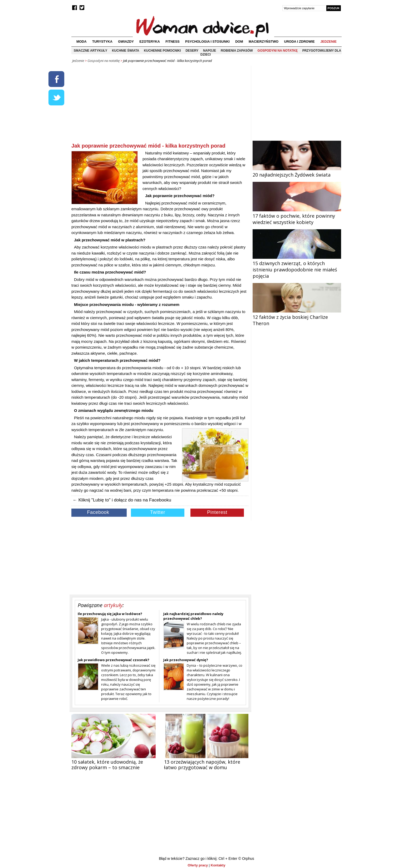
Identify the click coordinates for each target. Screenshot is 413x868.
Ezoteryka (150, 42)
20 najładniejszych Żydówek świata (297, 172)
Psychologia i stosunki (207, 42)
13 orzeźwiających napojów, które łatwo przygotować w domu (202, 765)
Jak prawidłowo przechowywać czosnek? (114, 660)
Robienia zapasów (237, 51)
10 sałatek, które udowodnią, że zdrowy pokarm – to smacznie (107, 765)
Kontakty (218, 865)
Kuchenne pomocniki (162, 51)
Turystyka (102, 42)
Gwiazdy (126, 42)
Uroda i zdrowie (299, 42)
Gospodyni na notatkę (278, 51)
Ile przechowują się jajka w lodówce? (110, 614)
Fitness (172, 42)
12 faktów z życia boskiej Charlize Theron (297, 317)
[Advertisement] (160, 105)
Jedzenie (328, 42)
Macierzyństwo (264, 42)
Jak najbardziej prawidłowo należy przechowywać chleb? (193, 616)
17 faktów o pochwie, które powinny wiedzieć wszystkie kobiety (297, 216)
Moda (82, 42)
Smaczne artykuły (91, 51)
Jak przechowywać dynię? (186, 660)
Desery (192, 51)
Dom (239, 42)
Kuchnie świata (126, 51)
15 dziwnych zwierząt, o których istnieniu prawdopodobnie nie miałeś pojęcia (297, 266)
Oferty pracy (198, 865)
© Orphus (246, 859)
